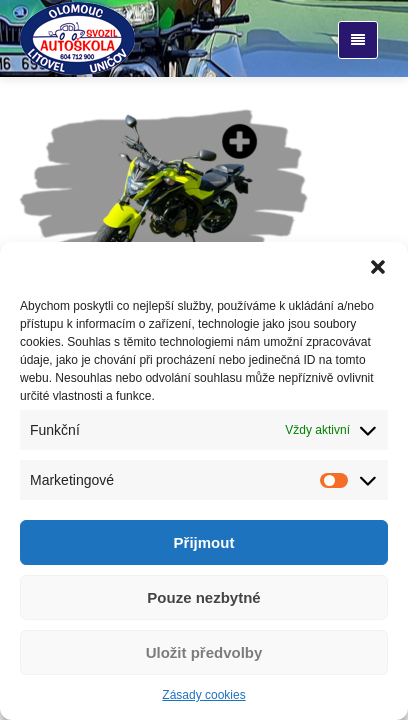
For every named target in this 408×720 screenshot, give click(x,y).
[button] (378, 267)
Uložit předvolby (204, 652)
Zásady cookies (203, 695)
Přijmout (204, 542)
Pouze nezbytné (203, 597)
